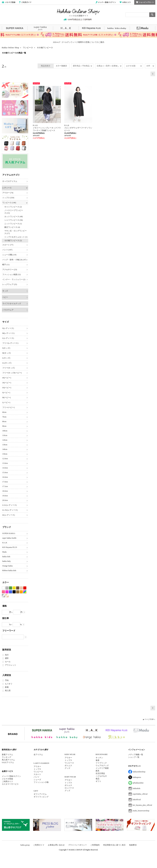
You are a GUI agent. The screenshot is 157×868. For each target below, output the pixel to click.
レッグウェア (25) (10, 284)
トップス (37, 769)
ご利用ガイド (25, 2)
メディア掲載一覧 (136, 755)
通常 (7, 658)
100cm (5, 431)
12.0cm (5, 459)
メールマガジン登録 (9, 2)
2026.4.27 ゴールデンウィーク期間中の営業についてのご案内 (79, 42)
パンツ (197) (7, 250)
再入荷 (8, 691)
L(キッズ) (6, 358)
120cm (5, 440)
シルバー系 (3, 596)
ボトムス (68, 766)
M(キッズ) (7, 353)
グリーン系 (11, 588)
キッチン (99, 758)
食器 (97, 760)
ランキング (7, 757)
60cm (4, 412)
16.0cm (5, 477)
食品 (97, 779)
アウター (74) (8, 193)
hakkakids (137, 788)
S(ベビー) (6, 393)
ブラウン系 (18, 588)
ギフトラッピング (41, 797)
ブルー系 (11, 592)
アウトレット (11, 665)
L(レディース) (8, 338)
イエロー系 (14, 588)
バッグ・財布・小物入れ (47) (14, 260)
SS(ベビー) (7, 388)
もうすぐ (9, 684)
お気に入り (125, 2)
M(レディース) (8, 333)
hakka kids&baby (117, 28)
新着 (7, 687)
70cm (4, 417)
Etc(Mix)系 (25, 592)
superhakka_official (140, 794)
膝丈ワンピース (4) (12, 227)
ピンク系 (3, 592)
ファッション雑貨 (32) (12, 274)
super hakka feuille (40, 28)
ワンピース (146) (9, 203)
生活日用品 (100, 773)
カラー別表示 (61, 66)
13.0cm (5, 463)
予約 (7, 680)
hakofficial (137, 800)
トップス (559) (8, 198)
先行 (7, 655)
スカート (37, 774)
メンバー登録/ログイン (106, 2)
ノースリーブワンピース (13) (14, 212)
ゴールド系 (7, 596)
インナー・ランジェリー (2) (14, 279)
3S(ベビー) (7, 383)
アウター (37, 766)
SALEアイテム (8, 762)
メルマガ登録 (7, 779)
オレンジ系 (21, 592)
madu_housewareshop (141, 811)
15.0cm (5, 472)
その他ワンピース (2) (13, 240)
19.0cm (5, 496)
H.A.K (66, 28)
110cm (5, 435)
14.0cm (5, 468)
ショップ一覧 (134, 757)
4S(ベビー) (7, 378)
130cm (5, 445)
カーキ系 (18, 592)
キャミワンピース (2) (13, 207)
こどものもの (101, 776)
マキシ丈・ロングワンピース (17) (15, 232)
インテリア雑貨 (102, 768)
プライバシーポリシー (77, 845)
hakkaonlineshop (139, 772)
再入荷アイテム (8, 760)
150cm (5, 454)
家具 (97, 771)
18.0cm (5, 491)
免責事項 (133, 845)
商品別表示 (46, 66)
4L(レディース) (9, 515)
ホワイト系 (3, 588)
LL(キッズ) (7, 363)
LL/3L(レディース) (10, 510)
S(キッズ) (6, 348)
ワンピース (38, 772)
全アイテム (38, 755)
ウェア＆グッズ (102, 766)
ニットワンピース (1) (13, 224)
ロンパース (69, 788)
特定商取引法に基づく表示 (114, 845)
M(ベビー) (7, 398)
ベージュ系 (21, 588)
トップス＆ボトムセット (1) (16, 237)
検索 (152, 15)
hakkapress (137, 777)
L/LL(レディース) (10, 505)
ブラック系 (14, 592)
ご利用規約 (95, 845)
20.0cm (5, 500)
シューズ (37, 780)
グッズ (67, 768)
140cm (5, 449)
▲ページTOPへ (149, 719)
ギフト (98, 781)
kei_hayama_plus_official (142, 805)
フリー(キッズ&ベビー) (12, 373)
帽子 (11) (6, 265)
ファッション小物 (41, 782)
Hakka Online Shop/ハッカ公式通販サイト (78, 13)
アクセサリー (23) (10, 270)
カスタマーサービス (10, 784)
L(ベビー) (6, 402)
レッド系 (25, 588)
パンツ (36, 777)
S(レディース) (8, 328)
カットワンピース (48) (14, 217)
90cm (4, 426)
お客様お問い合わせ (56, 845)
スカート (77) (8, 245)
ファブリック (101, 763)
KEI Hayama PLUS (91, 28)
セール (8, 662)
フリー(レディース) (10, 343)
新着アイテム (7, 755)
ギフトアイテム (40, 794)
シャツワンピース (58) (14, 220)
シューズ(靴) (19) (9, 255)
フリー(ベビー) (9, 407)
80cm (4, 421)
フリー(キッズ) (9, 368)
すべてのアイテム (10, 181)
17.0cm (5, 482)
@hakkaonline (138, 783)
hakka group (25, 845)
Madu (143, 28)
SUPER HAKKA (15, 28)
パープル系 (7, 592)
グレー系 (7, 588)
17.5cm (5, 486)
